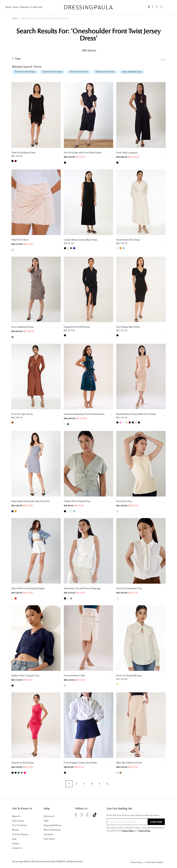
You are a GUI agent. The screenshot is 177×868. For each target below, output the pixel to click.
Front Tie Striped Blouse (129, 676)
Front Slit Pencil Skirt (74, 676)
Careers (16, 844)
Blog (14, 839)
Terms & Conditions (155, 862)
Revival (15, 830)
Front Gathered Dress (22, 327)
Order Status (49, 839)
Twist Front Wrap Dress (23, 153)
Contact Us (17, 848)
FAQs (46, 821)
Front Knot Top (124, 501)
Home (15, 19)
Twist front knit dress (52, 72)
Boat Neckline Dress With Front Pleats (136, 414)
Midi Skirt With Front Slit (129, 763)
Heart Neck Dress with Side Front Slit (30, 501)
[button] (59, 153)
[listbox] (36, 161)
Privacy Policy (128, 831)
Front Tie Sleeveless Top (129, 589)
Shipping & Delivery (53, 825)
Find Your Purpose (20, 835)
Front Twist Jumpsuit (127, 153)
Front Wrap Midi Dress (128, 327)
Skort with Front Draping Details (28, 589)
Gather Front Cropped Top (25, 676)
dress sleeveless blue (132, 72)
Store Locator (18, 821)
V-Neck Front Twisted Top (77, 501)
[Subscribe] (156, 822)
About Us (16, 816)
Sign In (168, 7)
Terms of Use (144, 831)
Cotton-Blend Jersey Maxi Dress (80, 240)
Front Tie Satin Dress (22, 414)
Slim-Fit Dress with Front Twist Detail (83, 153)
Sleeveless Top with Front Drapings (82, 589)
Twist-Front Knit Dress (25, 72)
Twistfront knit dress (105, 72)
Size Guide (48, 835)
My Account (49, 816)
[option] (13, 161)
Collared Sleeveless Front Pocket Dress (84, 414)
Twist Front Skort (20, 240)
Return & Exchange (52, 830)
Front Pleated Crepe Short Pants (80, 763)
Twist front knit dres (79, 72)
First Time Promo (20, 825)
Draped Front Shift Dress (77, 327)
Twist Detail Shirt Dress (128, 240)
